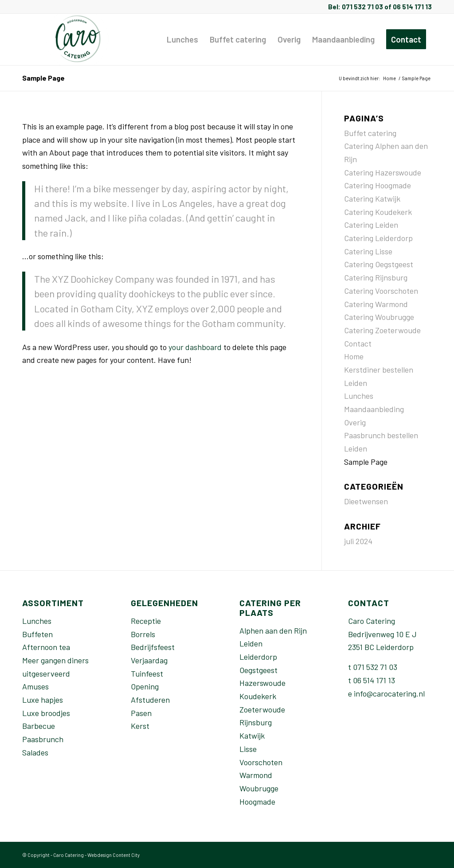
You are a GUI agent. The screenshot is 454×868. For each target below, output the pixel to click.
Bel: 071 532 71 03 (356, 7)
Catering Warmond (376, 304)
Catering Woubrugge (379, 317)
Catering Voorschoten (381, 291)
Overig (355, 422)
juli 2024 (358, 541)
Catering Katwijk (372, 199)
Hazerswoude (262, 683)
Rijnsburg (256, 722)
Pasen (141, 713)
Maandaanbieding (374, 409)
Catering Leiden (371, 225)
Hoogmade (257, 802)
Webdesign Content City (113, 855)
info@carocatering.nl (389, 693)
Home (354, 356)
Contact (358, 343)
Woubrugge (259, 788)
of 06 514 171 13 (407, 7)
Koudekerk (258, 696)
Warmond (256, 775)
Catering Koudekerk (378, 212)
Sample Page (43, 78)
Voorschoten (261, 762)
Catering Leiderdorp (378, 238)
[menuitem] (182, 39)
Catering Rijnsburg (376, 277)
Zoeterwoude (262, 709)
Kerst (140, 726)
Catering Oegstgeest (379, 264)
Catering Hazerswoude (383, 172)
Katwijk (252, 736)
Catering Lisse (368, 251)
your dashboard (195, 347)
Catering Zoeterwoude (382, 330)
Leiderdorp (258, 657)
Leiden (251, 643)
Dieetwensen (366, 501)
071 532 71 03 (375, 667)
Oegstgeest (258, 670)
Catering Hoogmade (378, 185)
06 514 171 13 (374, 680)
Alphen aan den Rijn (273, 631)
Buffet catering (370, 133)
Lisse (248, 749)
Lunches (359, 396)
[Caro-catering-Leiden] (78, 39)
